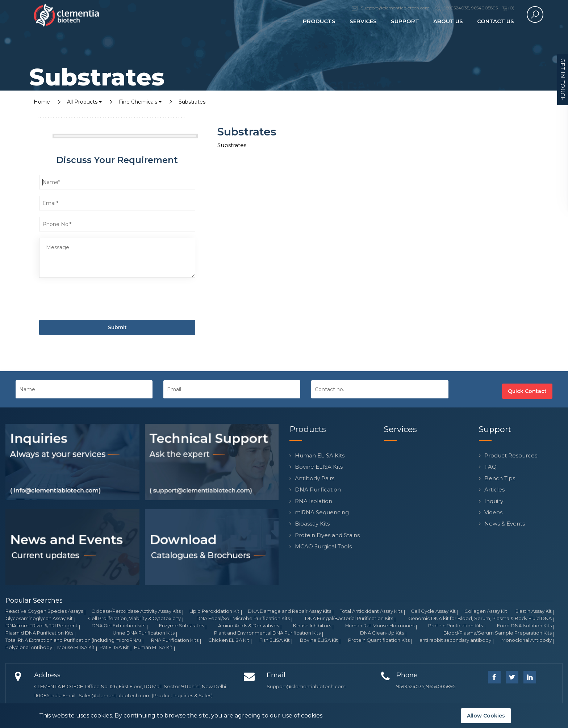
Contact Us (496, 21)
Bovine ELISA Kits (319, 467)
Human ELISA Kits (320, 455)
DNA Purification (318, 489)
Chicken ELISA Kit (229, 640)
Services (363, 21)
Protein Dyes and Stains (327, 535)
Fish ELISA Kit (275, 640)
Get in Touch (563, 80)
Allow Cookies (486, 716)
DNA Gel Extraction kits (118, 626)
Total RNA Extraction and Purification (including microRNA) (73, 640)
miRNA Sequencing (322, 512)
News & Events (505, 524)
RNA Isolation (314, 501)
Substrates (192, 102)
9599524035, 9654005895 (426, 686)
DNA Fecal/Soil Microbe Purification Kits (243, 618)
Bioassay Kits (312, 524)
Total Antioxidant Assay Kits (371, 611)
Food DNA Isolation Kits (524, 626)
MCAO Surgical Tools (323, 546)
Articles (494, 489)
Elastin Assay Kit (534, 611)
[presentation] (94, 300)
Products (319, 21)
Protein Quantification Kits (379, 640)
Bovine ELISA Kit (319, 640)
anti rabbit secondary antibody (455, 640)
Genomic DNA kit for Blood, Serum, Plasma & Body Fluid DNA (480, 618)
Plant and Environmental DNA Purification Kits (267, 633)
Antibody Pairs (315, 478)
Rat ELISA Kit (114, 647)
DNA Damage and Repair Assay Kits (289, 611)
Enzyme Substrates (181, 626)
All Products (84, 102)
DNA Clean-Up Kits (382, 633)
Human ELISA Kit (153, 647)
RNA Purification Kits (175, 640)
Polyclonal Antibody (29, 647)
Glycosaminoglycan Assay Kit (39, 618)
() (508, 8)
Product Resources (511, 455)
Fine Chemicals (140, 102)
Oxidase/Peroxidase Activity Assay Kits (136, 611)
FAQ (490, 467)
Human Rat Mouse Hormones (380, 626)
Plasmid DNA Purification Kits (39, 633)
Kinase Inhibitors (312, 626)
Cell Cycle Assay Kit (433, 611)
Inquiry (494, 501)
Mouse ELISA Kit (76, 647)
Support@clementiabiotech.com (306, 686)
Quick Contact (527, 391)
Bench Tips (500, 478)
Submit (117, 327)
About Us (448, 21)
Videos (493, 512)
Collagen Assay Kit (486, 611)
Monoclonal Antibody (527, 640)
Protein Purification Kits (456, 626)
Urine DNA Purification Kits (144, 633)
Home (42, 102)
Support (405, 21)
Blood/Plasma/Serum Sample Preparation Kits (498, 633)
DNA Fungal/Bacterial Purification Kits (349, 618)
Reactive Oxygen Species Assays (44, 611)
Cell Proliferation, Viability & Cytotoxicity (134, 618)
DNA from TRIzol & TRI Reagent (41, 626)
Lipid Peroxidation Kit (214, 611)
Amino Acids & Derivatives (248, 626)
